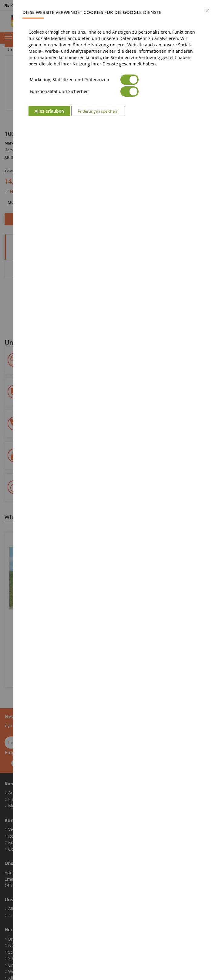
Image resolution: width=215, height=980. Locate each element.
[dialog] (114, 490)
